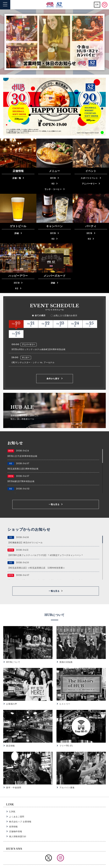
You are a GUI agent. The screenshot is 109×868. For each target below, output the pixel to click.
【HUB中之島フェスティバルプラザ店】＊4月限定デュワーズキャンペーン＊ (45, 545)
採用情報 (13, 817)
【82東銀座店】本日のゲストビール (25, 533)
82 (53, 184)
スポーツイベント (89, 178)
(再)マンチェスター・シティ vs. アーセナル (33, 353)
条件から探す (53, 369)
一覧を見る (54, 495)
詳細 (17, 233)
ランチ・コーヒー (53, 189)
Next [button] (101, 42)
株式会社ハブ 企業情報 (20, 812)
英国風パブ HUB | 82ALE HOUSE (54, 5)
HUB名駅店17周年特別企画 (21, 472)
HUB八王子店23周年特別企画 (22, 446)
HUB (53, 178)
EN (97, 5)
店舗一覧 (17, 178)
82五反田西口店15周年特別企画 (23, 459)
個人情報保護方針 (18, 827)
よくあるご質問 (17, 807)
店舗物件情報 (16, 822)
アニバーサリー (89, 184)
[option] (55, 42)
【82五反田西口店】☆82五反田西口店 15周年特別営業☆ (36, 558)
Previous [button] (8, 42)
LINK (12, 802)
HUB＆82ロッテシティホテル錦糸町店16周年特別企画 (39, 340)
